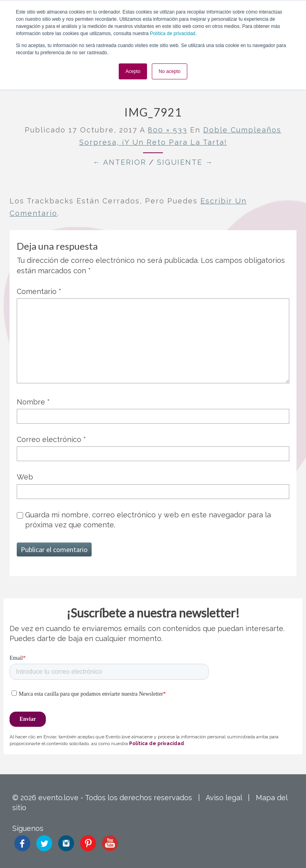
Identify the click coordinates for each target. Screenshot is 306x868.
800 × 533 (168, 130)
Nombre (33, 402)
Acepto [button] (133, 71)
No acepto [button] (170, 71)
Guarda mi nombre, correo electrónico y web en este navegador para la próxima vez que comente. (148, 520)
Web (25, 477)
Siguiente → (185, 162)
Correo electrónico (51, 439)
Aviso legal (224, 798)
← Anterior (120, 162)
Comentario (39, 291)
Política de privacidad (173, 34)
